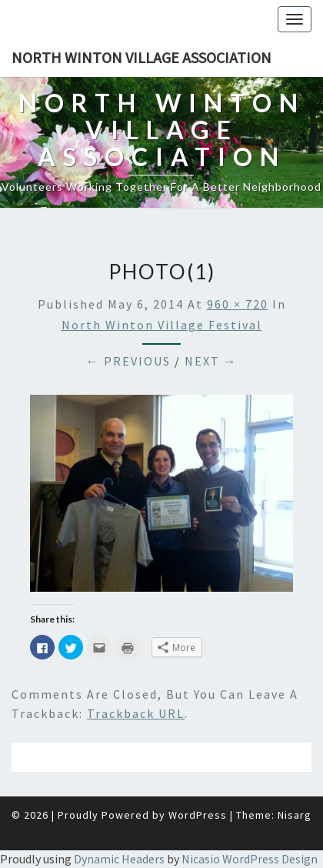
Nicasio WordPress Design (250, 859)
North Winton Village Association (142, 57)
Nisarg (295, 815)
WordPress (198, 815)
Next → (211, 361)
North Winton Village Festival (162, 325)
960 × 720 (238, 304)
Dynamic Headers (119, 859)
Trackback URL (136, 713)
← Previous (128, 361)
